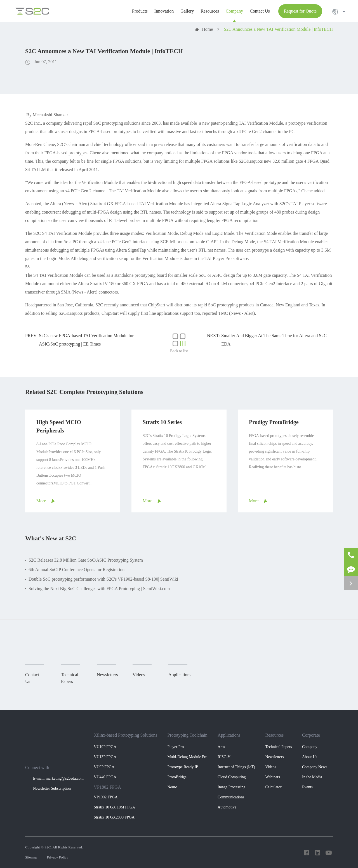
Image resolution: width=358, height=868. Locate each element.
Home (207, 29)
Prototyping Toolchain (187, 735)
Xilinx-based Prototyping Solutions (125, 735)
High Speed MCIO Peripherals (59, 426)
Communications (231, 797)
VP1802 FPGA (107, 787)
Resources (274, 735)
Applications (229, 735)
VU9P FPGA (104, 767)
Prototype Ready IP (183, 767)
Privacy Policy (58, 857)
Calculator (273, 787)
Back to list (179, 343)
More (41, 501)
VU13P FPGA (105, 757)
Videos (271, 767)
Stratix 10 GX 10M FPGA (114, 807)
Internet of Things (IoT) (236, 767)
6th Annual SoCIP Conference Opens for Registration (76, 570)
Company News (315, 767)
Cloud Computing (232, 777)
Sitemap (31, 857)
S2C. (48, 847)
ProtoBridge (177, 777)
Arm (221, 747)
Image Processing (231, 787)
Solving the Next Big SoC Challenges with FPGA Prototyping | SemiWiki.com (99, 589)
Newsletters (274, 757)
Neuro (172, 787)
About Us (310, 757)
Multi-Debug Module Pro (187, 757)
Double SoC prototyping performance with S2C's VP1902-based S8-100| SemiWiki (103, 579)
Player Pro (176, 747)
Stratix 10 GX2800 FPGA (114, 817)
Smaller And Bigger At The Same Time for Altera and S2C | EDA (275, 340)
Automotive (227, 807)
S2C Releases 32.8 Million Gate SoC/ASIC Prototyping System (86, 560)
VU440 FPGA (105, 777)
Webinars (273, 777)
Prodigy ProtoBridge (274, 422)
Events (307, 787)
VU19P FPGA (105, 747)
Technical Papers (278, 747)
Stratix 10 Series (162, 422)
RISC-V (224, 757)
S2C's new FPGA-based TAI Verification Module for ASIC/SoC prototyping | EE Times (86, 340)
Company (310, 747)
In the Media (312, 777)
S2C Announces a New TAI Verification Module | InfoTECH (278, 29)
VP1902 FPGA (106, 797)
